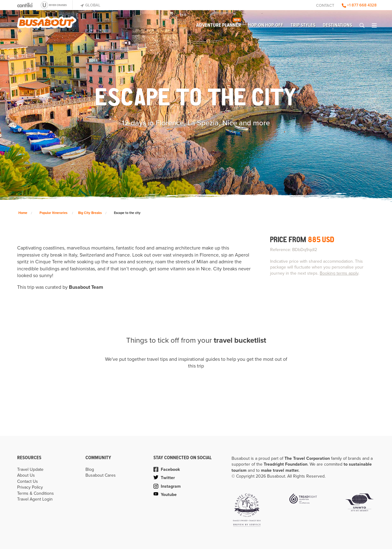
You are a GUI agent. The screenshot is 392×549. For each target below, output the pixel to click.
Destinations (337, 25)
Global (90, 5)
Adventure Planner (219, 24)
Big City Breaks (90, 213)
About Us (26, 475)
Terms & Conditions (36, 493)
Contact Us (28, 481)
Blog (90, 469)
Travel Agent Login (35, 499)
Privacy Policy (30, 487)
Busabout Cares (101, 475)
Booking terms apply (339, 273)
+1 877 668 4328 (359, 5)
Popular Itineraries (53, 213)
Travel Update (30, 469)
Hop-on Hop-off (266, 25)
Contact (325, 6)
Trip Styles (303, 25)
